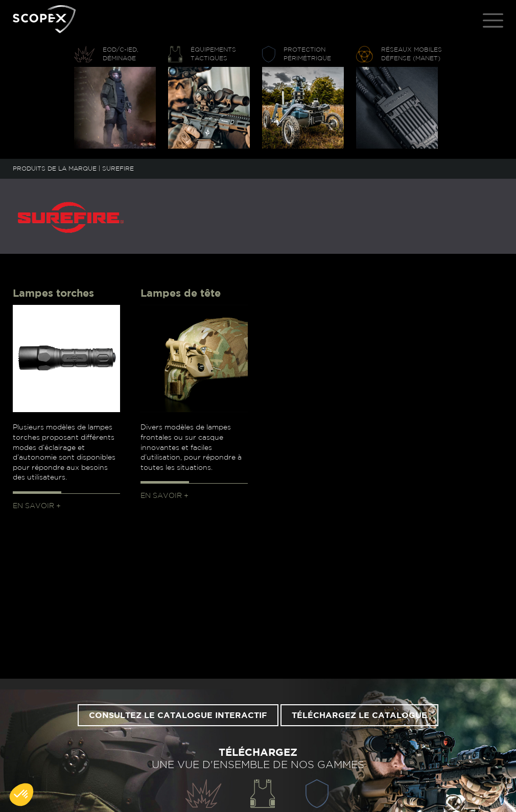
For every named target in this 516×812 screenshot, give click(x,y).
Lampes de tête (181, 294)
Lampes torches (53, 294)
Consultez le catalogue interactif (178, 715)
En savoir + (37, 506)
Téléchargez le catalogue (359, 715)
